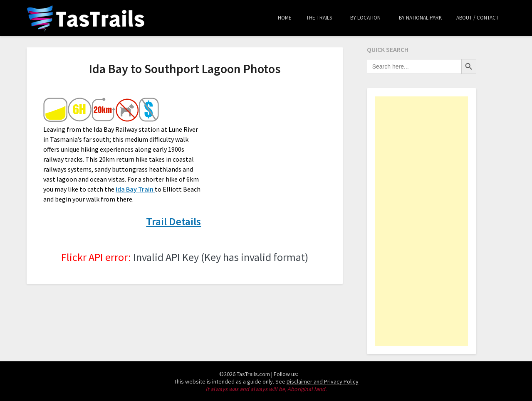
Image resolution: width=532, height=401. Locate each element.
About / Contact (478, 18)
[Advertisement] (422, 221)
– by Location (364, 18)
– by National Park (418, 18)
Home (285, 18)
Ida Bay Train (135, 189)
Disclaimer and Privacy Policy (323, 381)
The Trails (319, 18)
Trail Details (173, 221)
